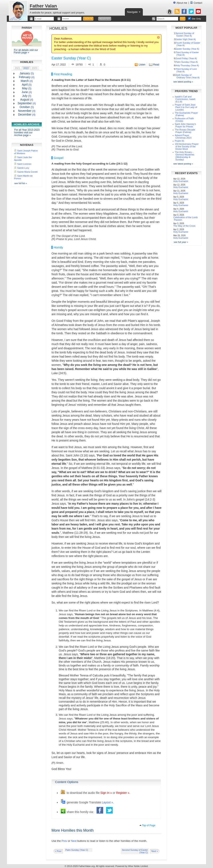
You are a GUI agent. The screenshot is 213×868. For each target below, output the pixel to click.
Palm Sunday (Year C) (77, 850)
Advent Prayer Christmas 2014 (183, 136)
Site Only (196, 19)
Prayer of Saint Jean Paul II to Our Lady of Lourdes (186, 107)
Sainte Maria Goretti (27, 172)
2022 (26, 68)
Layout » (108, 802)
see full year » (181, 242)
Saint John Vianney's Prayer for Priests (185, 125)
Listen (142, 65)
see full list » (21, 183)
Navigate (134, 12)
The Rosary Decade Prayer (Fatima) (185, 131)
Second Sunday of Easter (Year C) (135, 851)
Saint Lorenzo (24, 164)
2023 (35, 68)
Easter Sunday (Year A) (187, 49)
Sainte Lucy (23, 168)
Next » (155, 851)
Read (156, 65)
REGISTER (105, 19)
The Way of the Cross (184, 226)
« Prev (58, 851)
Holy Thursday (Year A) (187, 65)
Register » (123, 793)
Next (74, 841)
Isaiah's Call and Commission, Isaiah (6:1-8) (185, 99)
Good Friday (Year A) (186, 58)
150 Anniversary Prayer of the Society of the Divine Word (187, 146)
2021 (18, 68)
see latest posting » (183, 82)
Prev (64, 841)
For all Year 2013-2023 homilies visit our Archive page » (27, 133)
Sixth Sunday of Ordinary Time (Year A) (187, 76)
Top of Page (149, 825)
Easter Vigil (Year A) (186, 39)
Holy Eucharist (181, 181)
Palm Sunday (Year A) (187, 62)
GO (182, 19)
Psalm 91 (180, 141)
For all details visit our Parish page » (26, 51)
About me (180, 3)
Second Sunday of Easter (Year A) (185, 34)
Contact (196, 3)
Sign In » (106, 793)
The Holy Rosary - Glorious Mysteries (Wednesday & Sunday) (185, 156)
